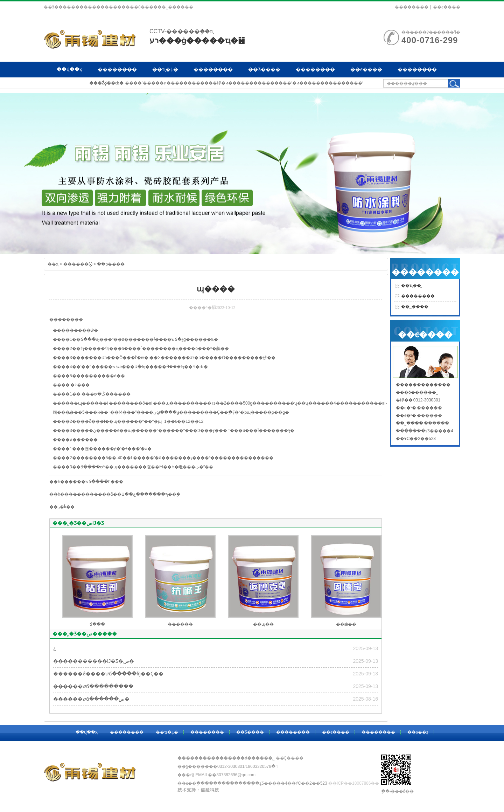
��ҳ (53, 264)
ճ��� (97, 624)
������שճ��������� (93, 686)
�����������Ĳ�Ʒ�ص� (94, 661)
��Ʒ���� (264, 69)
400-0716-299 (430, 40)
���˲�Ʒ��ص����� (85, 634)
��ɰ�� (263, 624)
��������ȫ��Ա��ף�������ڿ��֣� (129, 494)
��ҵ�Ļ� (165, 69)
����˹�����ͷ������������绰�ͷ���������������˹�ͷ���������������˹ (244, 83)
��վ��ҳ (69, 69)
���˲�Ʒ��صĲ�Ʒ (78, 523)
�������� (412, 7)
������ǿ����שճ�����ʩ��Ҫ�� (108, 674)
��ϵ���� (447, 7)
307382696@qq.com (236, 775)
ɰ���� (88, 403)
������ (180, 624)
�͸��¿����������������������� (55, 648)
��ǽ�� (346, 624)
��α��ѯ (69, 85)
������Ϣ (78, 264)
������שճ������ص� (91, 699)
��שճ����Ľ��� (100, 482)
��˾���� (415, 307)
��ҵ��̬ (411, 285)
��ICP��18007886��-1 (356, 783)
